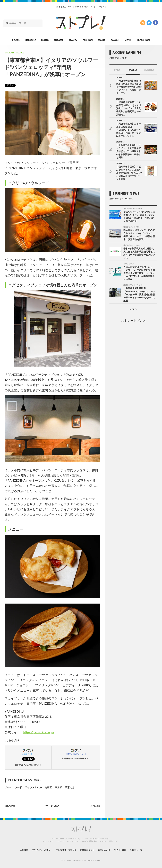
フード (18, 787)
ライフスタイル (33, 787)
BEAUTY (73, 40)
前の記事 (10, 806)
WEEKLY (133, 70)
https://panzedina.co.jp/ (40, 732)
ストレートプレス (133, 303)
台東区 (48, 787)
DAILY (117, 70)
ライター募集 (126, 850)
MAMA (102, 40)
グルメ (8, 787)
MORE (134, 292)
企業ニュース (145, 850)
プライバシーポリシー (36, 850)
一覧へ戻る (52, 806)
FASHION (88, 40)
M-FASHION (143, 40)
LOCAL (16, 40)
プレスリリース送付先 (64, 850)
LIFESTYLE (30, 40)
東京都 (58, 787)
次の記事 (95, 806)
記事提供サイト (88, 850)
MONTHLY (149, 70)
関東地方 (70, 787)
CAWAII (115, 40)
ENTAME (59, 40)
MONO (45, 40)
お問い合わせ (108, 850)
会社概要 (15, 850)
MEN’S (128, 40)
